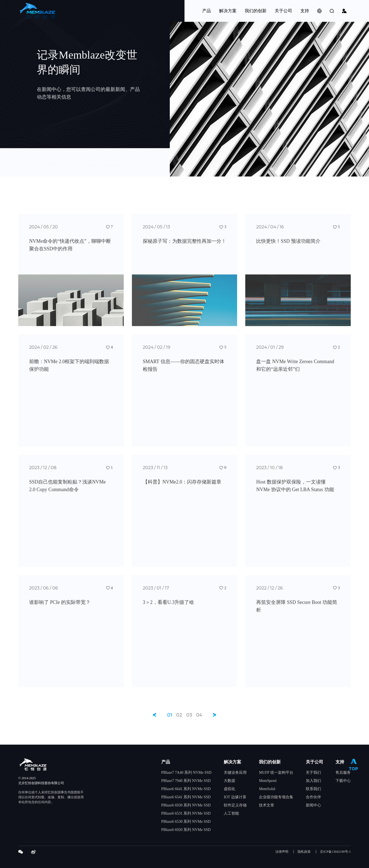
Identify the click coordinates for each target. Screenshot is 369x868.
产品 (166, 762)
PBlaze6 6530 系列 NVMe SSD (186, 822)
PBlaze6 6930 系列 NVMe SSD (186, 805)
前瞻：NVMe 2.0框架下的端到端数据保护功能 (69, 370)
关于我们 (313, 773)
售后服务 (343, 773)
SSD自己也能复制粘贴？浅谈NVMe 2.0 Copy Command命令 (67, 490)
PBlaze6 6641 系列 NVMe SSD (186, 789)
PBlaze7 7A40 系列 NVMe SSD (186, 773)
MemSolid (267, 789)
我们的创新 (270, 762)
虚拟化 (229, 789)
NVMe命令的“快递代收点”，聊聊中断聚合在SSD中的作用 (70, 249)
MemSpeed (268, 781)
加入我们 (313, 781)
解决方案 (232, 762)
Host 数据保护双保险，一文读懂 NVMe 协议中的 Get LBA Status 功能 (295, 490)
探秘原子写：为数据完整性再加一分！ (185, 245)
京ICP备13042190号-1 (335, 852)
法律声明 (282, 852)
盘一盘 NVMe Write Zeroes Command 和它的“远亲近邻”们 (295, 370)
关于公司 (314, 762)
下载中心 (343, 781)
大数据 (229, 781)
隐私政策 (304, 852)
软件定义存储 (235, 805)
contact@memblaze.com (105, 163)
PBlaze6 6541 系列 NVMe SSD (186, 797)
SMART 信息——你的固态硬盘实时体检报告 (184, 370)
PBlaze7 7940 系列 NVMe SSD (186, 781)
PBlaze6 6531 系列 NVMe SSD (186, 813)
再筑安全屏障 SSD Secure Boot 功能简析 (297, 610)
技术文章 (267, 805)
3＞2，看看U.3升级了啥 (169, 607)
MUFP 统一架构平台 (276, 773)
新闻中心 (313, 805)
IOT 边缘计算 (235, 797)
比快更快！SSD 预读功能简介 (288, 245)
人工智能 (231, 813)
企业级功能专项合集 (276, 797)
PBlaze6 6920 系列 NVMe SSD (186, 830)
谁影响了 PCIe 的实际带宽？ (60, 607)
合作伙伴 (313, 797)
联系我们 (313, 789)
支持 (340, 762)
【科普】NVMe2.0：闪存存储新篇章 (182, 486)
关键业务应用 (235, 773)
